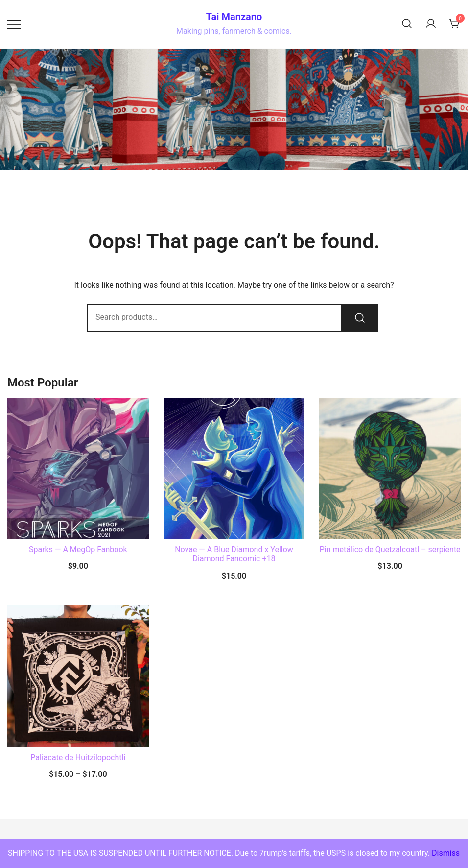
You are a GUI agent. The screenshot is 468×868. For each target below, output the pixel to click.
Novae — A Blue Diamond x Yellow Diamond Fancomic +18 (234, 554)
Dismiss (446, 853)
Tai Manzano (234, 17)
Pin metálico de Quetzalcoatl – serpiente (390, 549)
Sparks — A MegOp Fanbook (78, 549)
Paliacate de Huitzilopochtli (78, 758)
